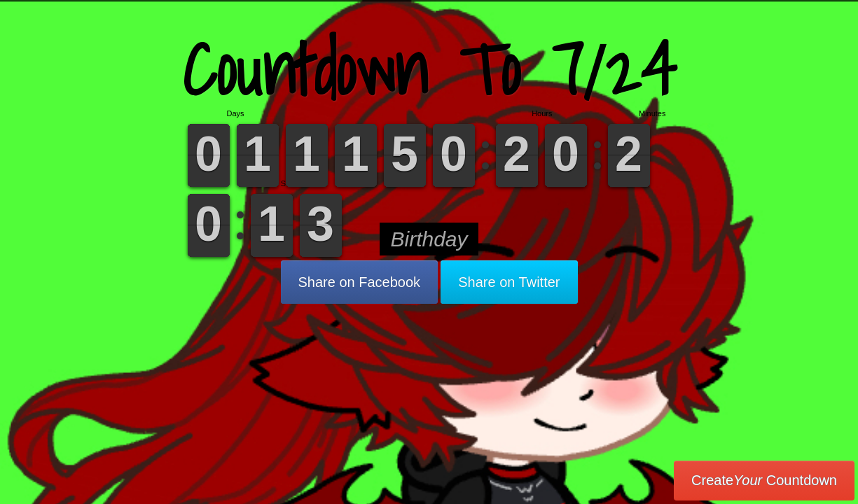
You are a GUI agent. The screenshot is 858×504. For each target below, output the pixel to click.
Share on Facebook (360, 282)
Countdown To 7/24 (429, 70)
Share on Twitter (509, 282)
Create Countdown (764, 480)
